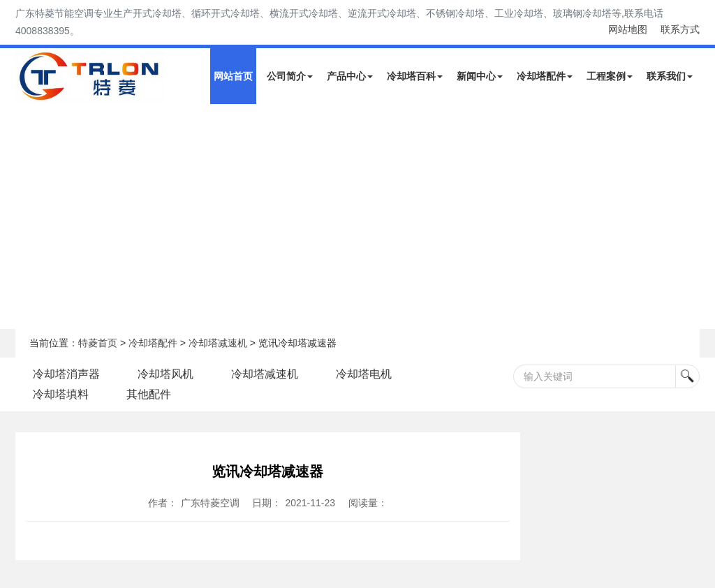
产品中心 (350, 76)
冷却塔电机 (364, 374)
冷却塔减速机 (218, 343)
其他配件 (149, 394)
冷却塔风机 (165, 374)
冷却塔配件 (545, 76)
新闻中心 (480, 76)
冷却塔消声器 (66, 374)
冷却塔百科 (415, 76)
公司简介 (290, 76)
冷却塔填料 (61, 394)
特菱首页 (98, 343)
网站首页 (233, 76)
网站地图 (628, 29)
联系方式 (680, 29)
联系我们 (670, 76)
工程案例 (610, 76)
